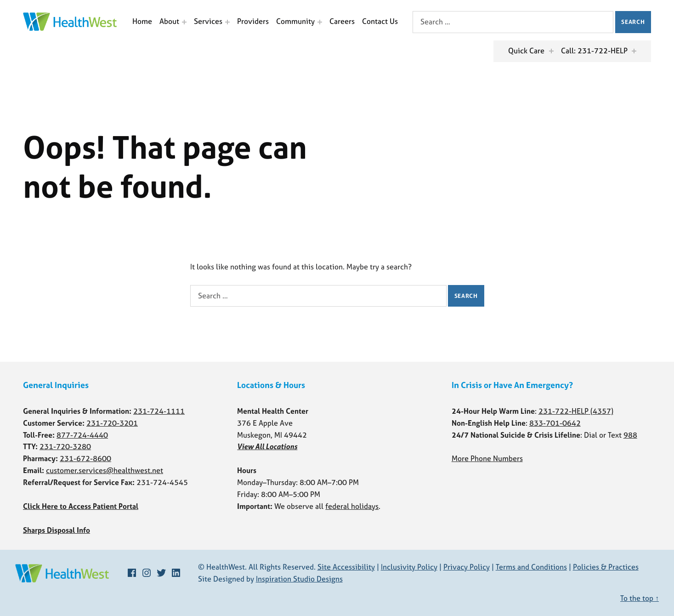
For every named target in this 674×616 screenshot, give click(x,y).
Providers (253, 21)
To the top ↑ (640, 598)
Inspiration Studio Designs (299, 579)
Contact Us (380, 21)
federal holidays (352, 506)
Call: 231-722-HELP (594, 51)
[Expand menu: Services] (227, 22)
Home (142, 21)
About (169, 21)
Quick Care (526, 51)
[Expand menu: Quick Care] (551, 51)
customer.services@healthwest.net (105, 470)
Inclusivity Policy (409, 567)
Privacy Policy (467, 567)
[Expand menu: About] (184, 22)
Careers (342, 21)
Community (295, 21)
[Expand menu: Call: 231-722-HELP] (634, 51)
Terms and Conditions (531, 567)
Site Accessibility (346, 567)
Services (208, 21)
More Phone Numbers (487, 458)
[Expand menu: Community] (320, 22)
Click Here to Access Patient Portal (81, 506)
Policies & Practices (606, 567)
